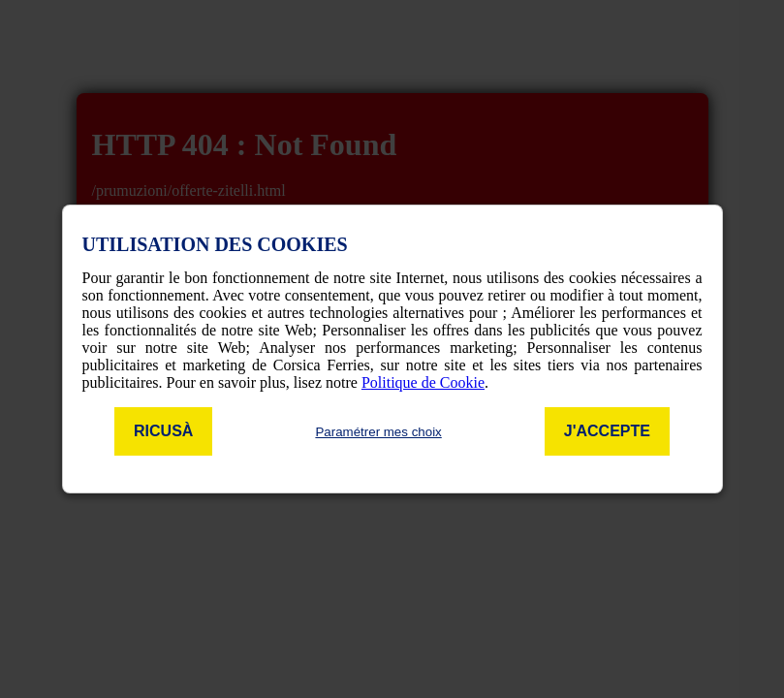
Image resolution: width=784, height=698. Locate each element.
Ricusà (163, 431)
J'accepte (607, 431)
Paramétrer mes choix (378, 432)
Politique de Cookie (423, 382)
